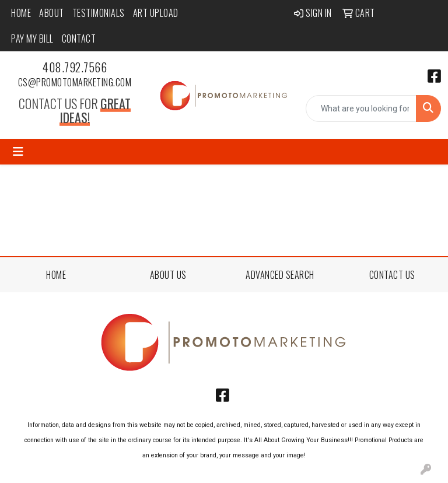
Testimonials (99, 13)
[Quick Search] (361, 108)
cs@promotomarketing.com (75, 82)
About (52, 13)
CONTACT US (392, 275)
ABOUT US (168, 275)
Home (21, 13)
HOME (56, 275)
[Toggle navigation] (18, 152)
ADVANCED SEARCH (280, 275)
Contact (79, 38)
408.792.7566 (75, 67)
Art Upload (156, 13)
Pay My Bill (32, 38)
